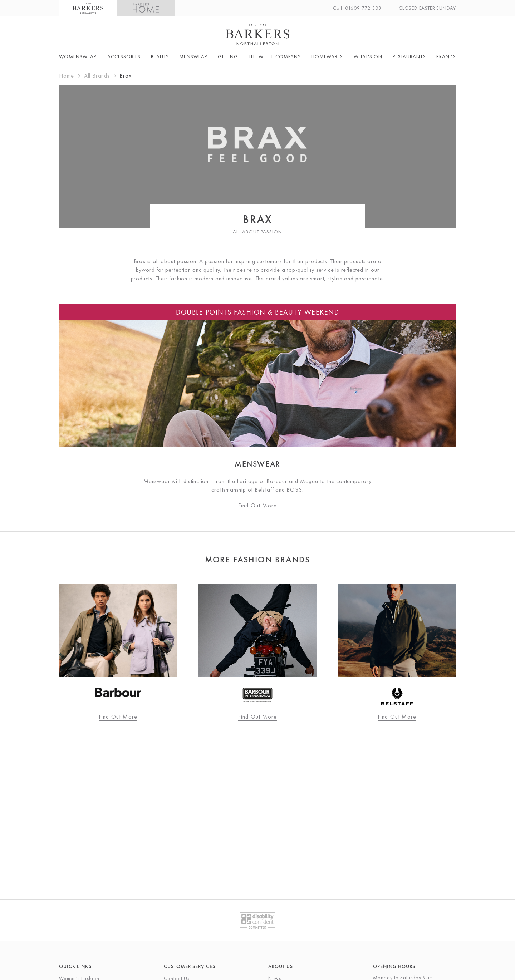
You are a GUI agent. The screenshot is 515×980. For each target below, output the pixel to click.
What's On (368, 56)
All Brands (97, 76)
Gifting (228, 56)
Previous (43, 659)
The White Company (275, 56)
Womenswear (78, 56)
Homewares (327, 56)
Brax (125, 76)
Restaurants (409, 56)
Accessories (124, 56)
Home (67, 76)
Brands (446, 56)
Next (472, 659)
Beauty (160, 56)
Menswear (193, 56)
